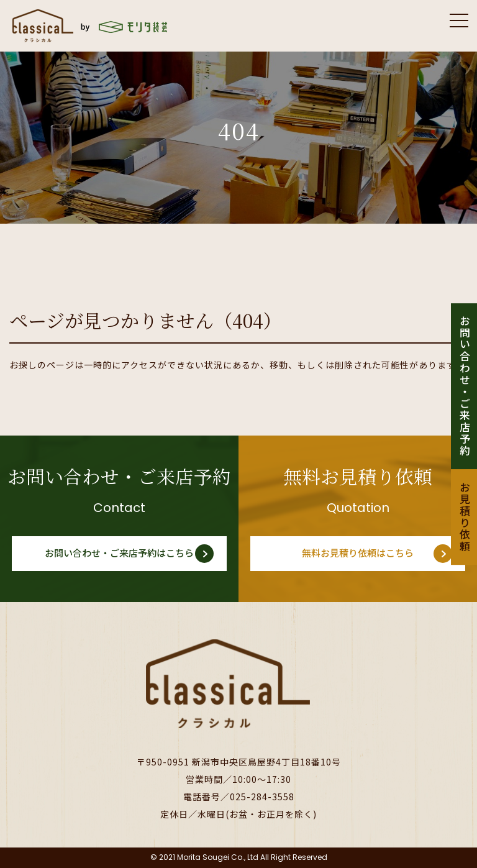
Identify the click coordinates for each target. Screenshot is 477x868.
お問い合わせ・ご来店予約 (464, 386)
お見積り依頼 (464, 518)
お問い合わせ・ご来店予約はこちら (119, 553)
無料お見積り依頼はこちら (358, 553)
